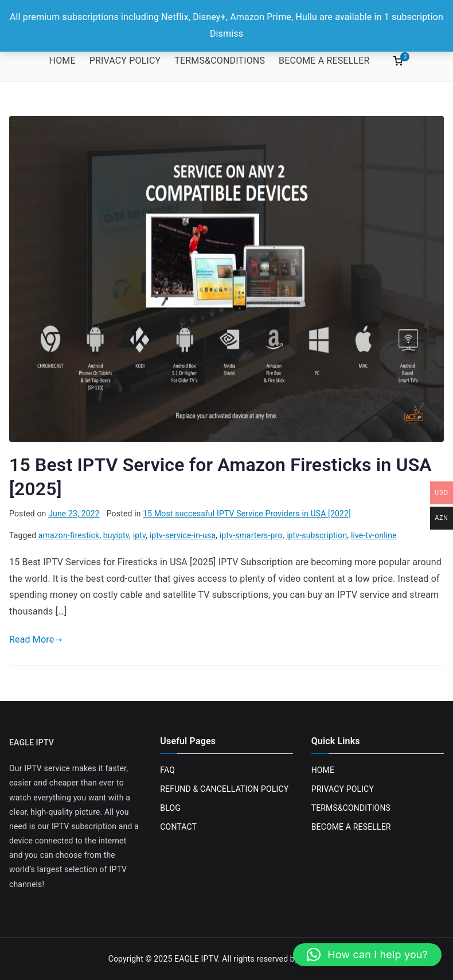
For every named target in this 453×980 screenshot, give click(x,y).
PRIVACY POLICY (125, 61)
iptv (140, 535)
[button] (367, 955)
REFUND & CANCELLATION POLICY (224, 789)
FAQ (167, 770)
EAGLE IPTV (196, 959)
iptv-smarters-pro (251, 535)
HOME (63, 61)
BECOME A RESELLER (324, 61)
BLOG (170, 808)
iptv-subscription (317, 535)
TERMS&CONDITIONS (220, 61)
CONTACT (178, 827)
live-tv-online (374, 535)
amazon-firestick (69, 535)
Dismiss (226, 34)
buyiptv (116, 535)
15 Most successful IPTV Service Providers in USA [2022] (247, 514)
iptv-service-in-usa (183, 535)
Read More (36, 639)
